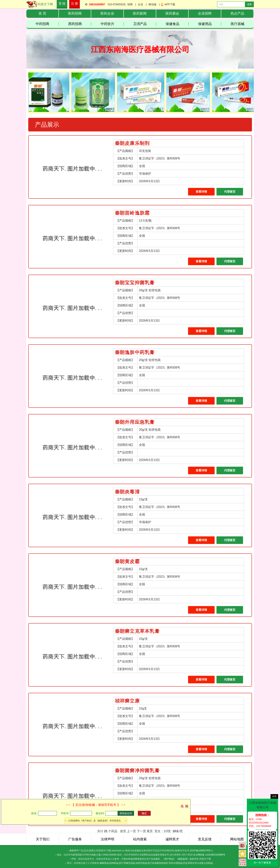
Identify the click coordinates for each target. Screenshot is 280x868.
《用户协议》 (169, 859)
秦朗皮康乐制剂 (132, 143)
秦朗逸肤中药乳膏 (135, 352)
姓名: (34, 813)
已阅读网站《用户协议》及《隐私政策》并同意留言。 (96, 821)
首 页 (42, 13)
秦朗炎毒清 (127, 492)
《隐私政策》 (183, 859)
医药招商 (75, 13)
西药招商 (80, 24)
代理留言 (230, 192)
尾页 (150, 831)
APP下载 (170, 4)
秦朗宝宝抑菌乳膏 (135, 283)
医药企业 (107, 13)
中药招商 (47, 24)
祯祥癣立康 (127, 701)
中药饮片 (112, 24)
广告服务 (75, 839)
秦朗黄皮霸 (127, 561)
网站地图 (237, 839)
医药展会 (172, 13)
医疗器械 (238, 24)
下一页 (141, 831)
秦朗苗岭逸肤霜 (132, 213)
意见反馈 (205, 839)
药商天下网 (45, 4)
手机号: (65, 813)
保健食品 (177, 24)
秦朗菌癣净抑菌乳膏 (137, 771)
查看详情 (201, 192)
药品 (107, 863)
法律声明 (107, 839)
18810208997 (97, 4)
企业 (140, 4)
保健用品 (210, 24)
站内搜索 (140, 839)
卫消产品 (145, 24)
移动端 (152, 4)
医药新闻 (140, 13)
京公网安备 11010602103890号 (209, 855)
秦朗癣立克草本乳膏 (137, 631)
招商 (130, 4)
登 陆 (62, 4)
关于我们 (43, 839)
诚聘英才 (172, 839)
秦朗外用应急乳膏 (135, 422)
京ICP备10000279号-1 (201, 851)
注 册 (75, 4)
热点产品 (237, 13)
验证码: (100, 813)
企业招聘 (205, 13)
